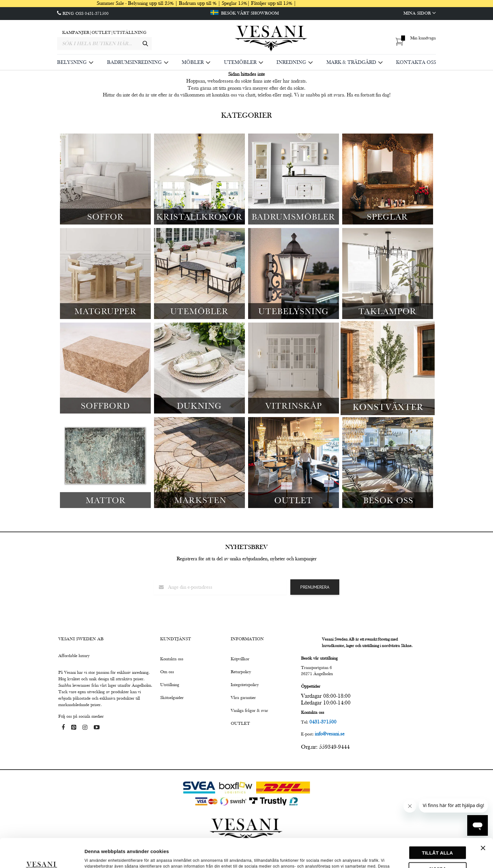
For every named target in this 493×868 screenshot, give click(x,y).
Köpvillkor (240, 659)
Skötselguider (172, 698)
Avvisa (437, 840)
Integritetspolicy (245, 685)
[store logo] (271, 39)
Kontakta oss (172, 659)
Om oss (167, 672)
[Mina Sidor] (373, 13)
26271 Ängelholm (317, 674)
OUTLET (101, 33)
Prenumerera (315, 587)
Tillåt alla (437, 824)
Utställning (170, 685)
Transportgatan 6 (316, 668)
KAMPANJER (76, 33)
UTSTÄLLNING (130, 33)
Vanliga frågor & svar (249, 711)
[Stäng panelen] (483, 819)
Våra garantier (243, 698)
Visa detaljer (99, 855)
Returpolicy (241, 672)
